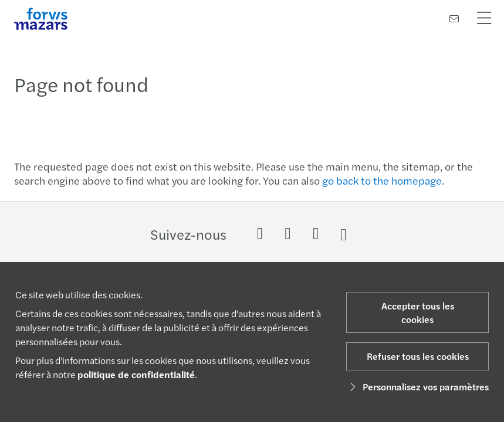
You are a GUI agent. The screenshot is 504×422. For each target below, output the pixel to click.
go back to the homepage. (383, 180)
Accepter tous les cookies (418, 312)
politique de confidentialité (136, 374)
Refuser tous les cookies (418, 356)
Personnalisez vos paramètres (417, 387)
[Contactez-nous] (454, 18)
